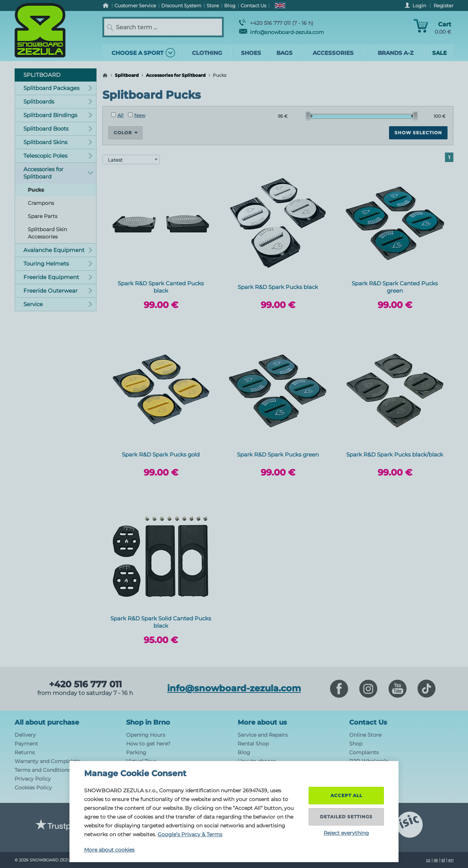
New (137, 115)
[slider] (309, 116)
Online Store (365, 735)
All (117, 115)
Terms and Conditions (43, 770)
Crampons (41, 203)
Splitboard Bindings (58, 115)
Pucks (36, 190)
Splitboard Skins (58, 142)
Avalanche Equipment (58, 250)
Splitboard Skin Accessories (47, 233)
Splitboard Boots (58, 129)
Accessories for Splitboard (176, 75)
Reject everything (346, 833)
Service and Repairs (263, 735)
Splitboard (127, 75)
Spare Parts (43, 216)
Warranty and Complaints (48, 761)
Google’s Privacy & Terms (190, 834)
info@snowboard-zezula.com (282, 32)
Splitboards (58, 102)
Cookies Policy (33, 788)
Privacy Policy (33, 779)
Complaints (364, 752)
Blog (244, 752)
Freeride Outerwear (58, 291)
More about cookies (109, 850)
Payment (26, 744)
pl (443, 860)
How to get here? (148, 744)
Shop (356, 744)
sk (436, 860)
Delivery (25, 735)
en (451, 860)
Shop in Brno (148, 722)
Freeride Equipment (58, 277)
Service (58, 304)
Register (444, 5)
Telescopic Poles (58, 156)
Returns (25, 752)
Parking (136, 752)
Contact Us (368, 722)
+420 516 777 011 (85, 684)
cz (428, 860)
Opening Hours (146, 735)
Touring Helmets (58, 264)
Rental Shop (253, 744)
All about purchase (47, 722)
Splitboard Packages (58, 88)
